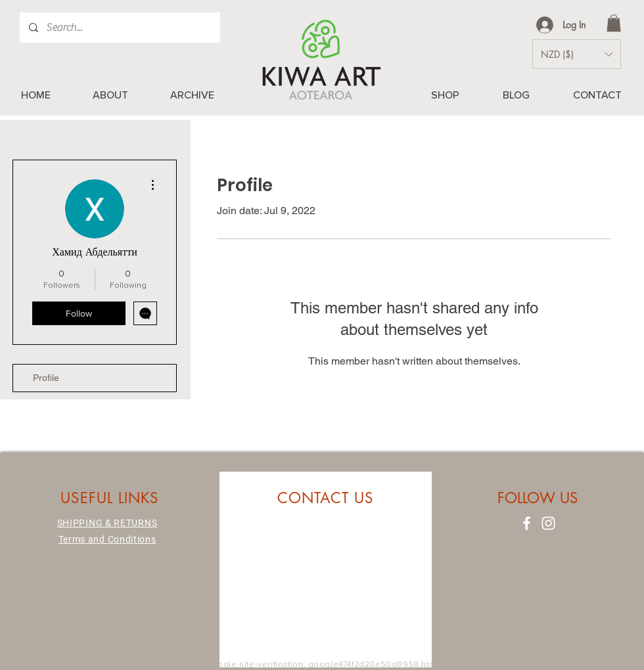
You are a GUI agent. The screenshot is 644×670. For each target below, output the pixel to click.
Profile (46, 378)
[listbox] (577, 54)
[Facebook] (527, 523)
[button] (614, 23)
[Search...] (119, 28)
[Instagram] (548, 523)
